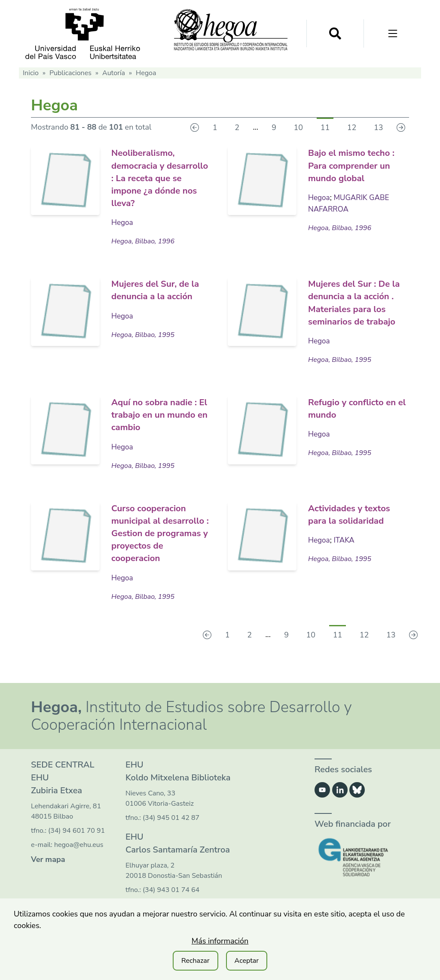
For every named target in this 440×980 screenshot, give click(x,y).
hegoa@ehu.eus (79, 867)
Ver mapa (48, 881)
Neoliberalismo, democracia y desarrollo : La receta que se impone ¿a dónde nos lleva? (162, 177)
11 (325, 127)
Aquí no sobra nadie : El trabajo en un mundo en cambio (162, 425)
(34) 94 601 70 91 (76, 853)
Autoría (114, 73)
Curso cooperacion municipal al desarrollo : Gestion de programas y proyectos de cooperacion (158, 549)
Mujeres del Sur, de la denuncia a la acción (157, 295)
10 (299, 127)
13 (379, 127)
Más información (220, 941)
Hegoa (123, 221)
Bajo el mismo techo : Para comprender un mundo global (356, 165)
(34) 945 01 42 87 (171, 840)
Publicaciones (70, 73)
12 (352, 127)
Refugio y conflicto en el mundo (353, 419)
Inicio (31, 73)
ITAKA (346, 550)
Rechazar (196, 961)
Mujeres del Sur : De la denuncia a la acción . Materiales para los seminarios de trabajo (356, 307)
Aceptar (247, 961)
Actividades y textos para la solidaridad (356, 524)
